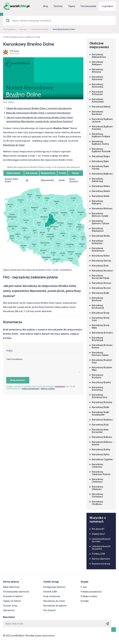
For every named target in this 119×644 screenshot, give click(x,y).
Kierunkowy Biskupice (98, 202)
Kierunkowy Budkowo (102, 420)
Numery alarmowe (101, 559)
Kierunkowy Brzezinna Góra (99, 396)
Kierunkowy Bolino (101, 256)
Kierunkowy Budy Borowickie (100, 431)
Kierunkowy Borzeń (101, 288)
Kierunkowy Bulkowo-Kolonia (102, 443)
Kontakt (85, 601)
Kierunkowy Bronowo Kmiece (102, 346)
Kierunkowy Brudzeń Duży (102, 361)
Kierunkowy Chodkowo (98, 503)
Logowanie (107, 6)
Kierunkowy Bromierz (102, 333)
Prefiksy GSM (98, 554)
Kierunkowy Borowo (102, 283)
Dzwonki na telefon (13, 596)
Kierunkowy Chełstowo (98, 481)
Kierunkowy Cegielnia (102, 459)
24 (27, 180)
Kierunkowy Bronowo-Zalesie (100, 354)
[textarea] (43, 366)
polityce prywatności (31, 389)
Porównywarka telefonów (16, 592)
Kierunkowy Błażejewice (98, 230)
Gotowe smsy (10, 606)
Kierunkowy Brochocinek (98, 307)
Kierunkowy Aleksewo (98, 63)
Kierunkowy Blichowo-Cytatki (100, 215)
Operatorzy (9, 610)
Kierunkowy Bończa (101, 261)
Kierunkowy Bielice (101, 186)
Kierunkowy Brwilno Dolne (64, 29)
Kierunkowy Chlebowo (98, 488)
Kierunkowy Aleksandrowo (99, 56)
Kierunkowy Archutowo (98, 93)
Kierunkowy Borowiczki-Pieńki (101, 277)
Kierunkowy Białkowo (102, 174)
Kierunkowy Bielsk (101, 196)
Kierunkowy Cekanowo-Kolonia (101, 473)
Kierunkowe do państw (55, 606)
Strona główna (9, 29)
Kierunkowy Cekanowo (98, 466)
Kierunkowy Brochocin (98, 299)
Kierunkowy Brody (101, 313)
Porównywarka (88, 6)
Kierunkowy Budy (100, 425)
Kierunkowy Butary (101, 449)
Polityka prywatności (91, 592)
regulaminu (60, 386)
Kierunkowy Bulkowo (102, 437)
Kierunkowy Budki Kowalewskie (100, 413)
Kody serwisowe (52, 596)
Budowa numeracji (101, 564)
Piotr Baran (14, 51)
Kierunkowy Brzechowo (98, 389)
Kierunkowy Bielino (101, 191)
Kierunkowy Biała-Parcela (101, 168)
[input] (43, 351)
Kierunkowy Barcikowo (98, 113)
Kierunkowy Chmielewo (98, 495)
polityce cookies (48, 389)
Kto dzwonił (49, 610)
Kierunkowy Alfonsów (98, 71)
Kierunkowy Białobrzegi (98, 180)
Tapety (72, 6)
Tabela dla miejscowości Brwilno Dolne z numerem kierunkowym (39, 108)
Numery (23, 29)
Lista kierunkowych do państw (101, 548)
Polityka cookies (89, 596)
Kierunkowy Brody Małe (101, 327)
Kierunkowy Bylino (101, 454)
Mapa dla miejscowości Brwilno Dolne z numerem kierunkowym (38, 113)
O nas (84, 587)
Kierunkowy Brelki (100, 293)
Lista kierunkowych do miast (101, 540)
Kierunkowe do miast (40, 29)
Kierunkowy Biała (100, 161)
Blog (46, 6)
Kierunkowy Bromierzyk (98, 339)
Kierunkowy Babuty (101, 107)
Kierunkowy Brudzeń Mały (102, 369)
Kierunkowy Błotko (101, 236)
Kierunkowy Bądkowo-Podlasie (101, 135)
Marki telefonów (11, 587)
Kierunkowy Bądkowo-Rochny (100, 143)
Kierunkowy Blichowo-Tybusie (101, 222)
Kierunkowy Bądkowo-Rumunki (101, 150)
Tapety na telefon (12, 601)
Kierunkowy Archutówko (98, 100)
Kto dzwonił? (98, 529)
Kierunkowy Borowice (102, 271)
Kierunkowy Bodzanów (98, 242)
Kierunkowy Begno (101, 156)
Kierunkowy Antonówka (98, 86)
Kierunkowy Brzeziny (102, 402)
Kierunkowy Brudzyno (98, 376)
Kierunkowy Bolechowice (98, 249)
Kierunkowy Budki (100, 407)
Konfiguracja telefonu (54, 587)
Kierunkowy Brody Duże (101, 319)
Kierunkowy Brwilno (101, 382)
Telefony (58, 6)
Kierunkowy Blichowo (102, 209)
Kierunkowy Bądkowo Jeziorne (102, 120)
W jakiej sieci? (98, 534)
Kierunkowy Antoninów (98, 78)
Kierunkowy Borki (100, 266)
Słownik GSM (50, 592)
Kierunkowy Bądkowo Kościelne (102, 128)
